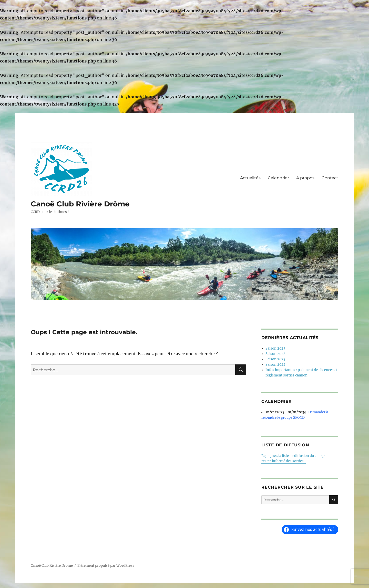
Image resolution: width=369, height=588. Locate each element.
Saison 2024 (275, 354)
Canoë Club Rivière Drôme (80, 204)
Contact (330, 178)
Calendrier (278, 178)
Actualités (250, 178)
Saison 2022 (275, 365)
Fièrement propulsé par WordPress (106, 566)
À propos (305, 178)
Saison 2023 (275, 359)
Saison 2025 (275, 348)
